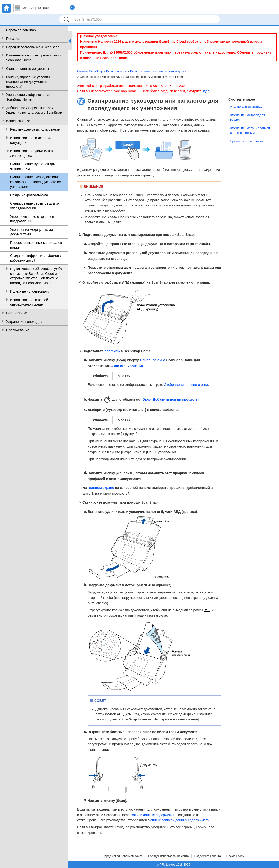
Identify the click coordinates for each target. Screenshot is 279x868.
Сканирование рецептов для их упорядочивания (35, 206)
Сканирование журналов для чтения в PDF (33, 166)
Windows (100, 376)
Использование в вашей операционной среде (29, 302)
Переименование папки (246, 141)
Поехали (13, 39)
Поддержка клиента (208, 856)
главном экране (101, 488)
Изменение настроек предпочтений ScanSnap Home (34, 58)
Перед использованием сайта (123, 856)
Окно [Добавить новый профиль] (170, 399)
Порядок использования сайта (168, 856)
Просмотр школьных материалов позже (36, 245)
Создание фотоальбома (29, 195)
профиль (112, 351)
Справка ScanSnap (21, 30)
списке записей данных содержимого (180, 820)
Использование (18, 121)
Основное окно (153, 360)
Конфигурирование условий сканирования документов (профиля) (28, 82)
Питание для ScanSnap (245, 107)
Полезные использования (30, 291)
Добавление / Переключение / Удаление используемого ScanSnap (34, 110)
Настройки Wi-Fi (19, 313)
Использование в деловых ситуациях (31, 140)
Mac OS (124, 376)
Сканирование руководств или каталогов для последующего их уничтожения (35, 182)
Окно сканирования (127, 366)
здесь (207, 91)
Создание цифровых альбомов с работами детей (36, 258)
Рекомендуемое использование (35, 129)
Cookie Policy (235, 856)
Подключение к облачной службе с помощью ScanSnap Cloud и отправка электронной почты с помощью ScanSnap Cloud (36, 276)
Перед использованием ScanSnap (33, 47)
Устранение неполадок (24, 322)
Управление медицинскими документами (31, 232)
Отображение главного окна (186, 385)
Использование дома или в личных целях (31, 153)
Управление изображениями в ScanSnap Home (30, 97)
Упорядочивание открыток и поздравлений (32, 219)
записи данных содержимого (154, 815)
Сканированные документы (27, 69)
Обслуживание (18, 330)
